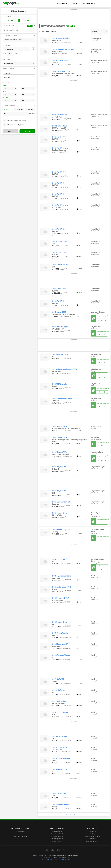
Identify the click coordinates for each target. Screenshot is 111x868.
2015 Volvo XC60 (59, 312)
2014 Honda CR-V (60, 559)
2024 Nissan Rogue (60, 327)
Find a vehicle (20, 831)
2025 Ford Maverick (60, 747)
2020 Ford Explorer (60, 60)
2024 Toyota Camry (60, 736)
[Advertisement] (74, 16)
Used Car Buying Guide (20, 836)
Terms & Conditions (65, 859)
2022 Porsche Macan (61, 655)
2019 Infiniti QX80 (60, 437)
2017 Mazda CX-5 (60, 426)
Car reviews (20, 834)
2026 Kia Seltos (59, 690)
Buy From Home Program (92, 836)
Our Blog (92, 834)
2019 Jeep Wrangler (60, 633)
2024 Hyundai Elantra (61, 804)
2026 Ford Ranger (60, 241)
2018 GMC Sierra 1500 (61, 71)
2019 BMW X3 (58, 679)
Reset (10, 131)
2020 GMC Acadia (60, 384)
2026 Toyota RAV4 (60, 491)
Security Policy (54, 859)
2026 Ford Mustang (60, 148)
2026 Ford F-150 (59, 137)
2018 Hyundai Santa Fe (62, 576)
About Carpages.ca (92, 841)
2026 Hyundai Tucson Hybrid (64, 49)
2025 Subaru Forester (61, 758)
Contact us (92, 831)
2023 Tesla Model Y (60, 644)
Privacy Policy (45, 859)
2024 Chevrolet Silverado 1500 (65, 369)
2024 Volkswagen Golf (62, 587)
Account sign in (57, 841)
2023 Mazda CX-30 (60, 355)
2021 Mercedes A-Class (62, 399)
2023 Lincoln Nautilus (61, 38)
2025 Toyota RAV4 (60, 467)
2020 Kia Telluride (60, 769)
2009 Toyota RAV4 (60, 452)
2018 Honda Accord (60, 712)
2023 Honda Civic (60, 622)
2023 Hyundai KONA (61, 598)
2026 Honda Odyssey (61, 530)
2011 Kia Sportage (60, 126)
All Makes (19, 73)
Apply (27, 131)
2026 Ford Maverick (60, 265)
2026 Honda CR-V (60, 513)
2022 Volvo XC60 (59, 701)
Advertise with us (57, 831)
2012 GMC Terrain (60, 115)
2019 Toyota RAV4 (60, 793)
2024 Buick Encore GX (61, 502)
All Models (19, 77)
